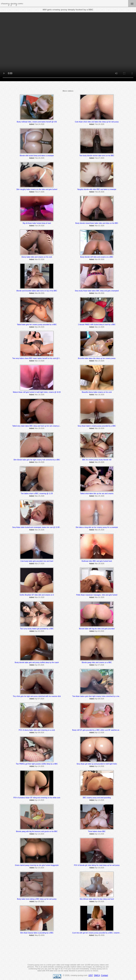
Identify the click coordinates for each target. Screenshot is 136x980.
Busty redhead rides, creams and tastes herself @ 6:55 (37, 122)
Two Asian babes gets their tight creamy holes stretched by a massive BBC (100, 696)
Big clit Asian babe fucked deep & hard (37, 223)
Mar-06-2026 (99, 259)
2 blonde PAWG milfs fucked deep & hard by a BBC (97, 325)
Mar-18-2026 (40, 395)
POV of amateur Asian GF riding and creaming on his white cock (37, 798)
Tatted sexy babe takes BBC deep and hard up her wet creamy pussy (37, 426)
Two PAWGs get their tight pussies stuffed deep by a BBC (37, 764)
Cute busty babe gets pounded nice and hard (37, 561)
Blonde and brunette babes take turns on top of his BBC (37, 291)
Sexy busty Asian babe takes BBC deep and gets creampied (97, 291)
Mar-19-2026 (40, 428)
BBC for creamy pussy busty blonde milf (97, 460)
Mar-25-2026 (40, 496)
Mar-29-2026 (99, 564)
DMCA (97, 975)
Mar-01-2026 (99, 226)
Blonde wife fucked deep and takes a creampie (37, 156)
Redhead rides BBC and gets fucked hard (97, 561)
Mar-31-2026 (40, 597)
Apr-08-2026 (100, 699)
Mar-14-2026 (99, 361)
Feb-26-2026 (99, 124)
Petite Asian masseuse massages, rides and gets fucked (97, 595)
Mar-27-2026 (40, 564)
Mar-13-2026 (40, 361)
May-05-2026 (100, 935)
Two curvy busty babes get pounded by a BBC (37, 629)
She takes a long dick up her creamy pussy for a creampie (97, 527)
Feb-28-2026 (99, 192)
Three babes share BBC (97, 831)
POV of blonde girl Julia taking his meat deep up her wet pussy (97, 865)
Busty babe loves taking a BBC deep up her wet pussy (37, 899)
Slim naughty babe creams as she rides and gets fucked (37, 189)
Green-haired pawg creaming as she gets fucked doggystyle (37, 865)
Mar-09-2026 (99, 293)
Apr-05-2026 (40, 665)
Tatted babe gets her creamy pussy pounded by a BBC (37, 325)
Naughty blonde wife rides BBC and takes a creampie (97, 189)
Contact (105, 975)
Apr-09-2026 (40, 733)
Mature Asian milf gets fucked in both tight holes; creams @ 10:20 (37, 392)
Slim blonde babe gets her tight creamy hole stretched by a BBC (37, 460)
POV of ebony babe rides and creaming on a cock (37, 730)
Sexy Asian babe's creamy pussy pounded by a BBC (97, 426)
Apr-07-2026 (100, 665)
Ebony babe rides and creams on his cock (37, 257)
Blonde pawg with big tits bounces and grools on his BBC (37, 831)
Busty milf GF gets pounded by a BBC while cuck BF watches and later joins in (101, 730)
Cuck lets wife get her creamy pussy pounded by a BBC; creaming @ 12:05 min (101, 933)
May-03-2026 (40, 935)
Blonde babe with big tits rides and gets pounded (97, 629)
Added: (32, 124)
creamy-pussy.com (12, 3)
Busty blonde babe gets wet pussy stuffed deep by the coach (37, 662)
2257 (91, 975)
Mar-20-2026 (99, 462)
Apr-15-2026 (100, 834)
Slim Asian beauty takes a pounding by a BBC (37, 933)
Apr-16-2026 (100, 868)
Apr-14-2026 (40, 766)
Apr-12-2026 (100, 733)
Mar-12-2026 (99, 327)
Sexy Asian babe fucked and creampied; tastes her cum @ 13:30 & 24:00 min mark (43, 527)
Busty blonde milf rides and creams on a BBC (97, 257)
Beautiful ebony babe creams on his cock (97, 392)
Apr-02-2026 (40, 631)
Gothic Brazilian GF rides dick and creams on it (37, 595)
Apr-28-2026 (40, 902)
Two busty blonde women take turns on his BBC (97, 156)
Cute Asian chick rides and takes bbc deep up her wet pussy (97, 122)
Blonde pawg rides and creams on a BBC (97, 662)
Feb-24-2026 (40, 124)
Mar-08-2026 (40, 293)
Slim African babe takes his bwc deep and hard (97, 899)
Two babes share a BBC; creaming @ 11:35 (37, 494)
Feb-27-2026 (99, 158)
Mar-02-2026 (40, 259)
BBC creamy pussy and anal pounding (97, 798)
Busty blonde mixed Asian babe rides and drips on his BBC (97, 223)
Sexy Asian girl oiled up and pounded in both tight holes (97, 764)
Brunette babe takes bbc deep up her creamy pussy (97, 358)
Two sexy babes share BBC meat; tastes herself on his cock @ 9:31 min (39, 358)
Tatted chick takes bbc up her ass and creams (97, 494)
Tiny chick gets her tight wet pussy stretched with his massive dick (37, 696)
